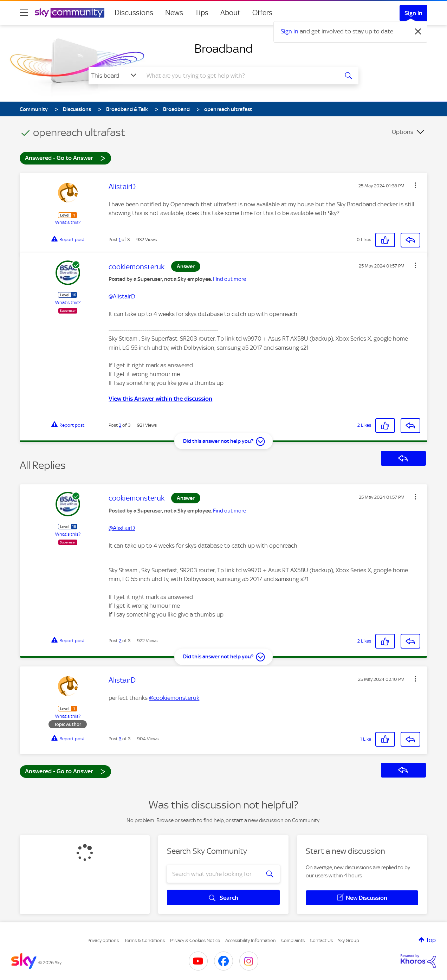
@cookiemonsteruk (174, 698)
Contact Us (321, 940)
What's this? (68, 222)
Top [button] (431, 940)
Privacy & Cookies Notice (195, 940)
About (230, 13)
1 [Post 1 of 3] (120, 240)
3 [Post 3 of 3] (120, 739)
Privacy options (103, 940)
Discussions (134, 13)
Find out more (229, 279)
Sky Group (349, 940)
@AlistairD (122, 296)
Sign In (413, 13)
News (174, 13)
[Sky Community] (70, 13)
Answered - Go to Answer (65, 158)
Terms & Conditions (145, 940)
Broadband (223, 49)
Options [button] (403, 132)
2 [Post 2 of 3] (120, 425)
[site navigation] (24, 13)
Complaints (293, 940)
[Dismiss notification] (418, 32)
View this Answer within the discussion (160, 399)
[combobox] (239, 76)
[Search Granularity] (115, 76)
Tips (202, 13)
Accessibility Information (251, 940)
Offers (262, 13)
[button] (415, 185)
